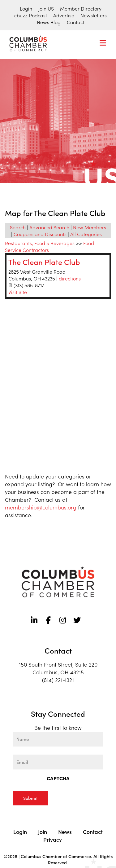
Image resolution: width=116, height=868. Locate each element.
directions (70, 278)
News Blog (49, 22)
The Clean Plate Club (44, 262)
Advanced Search (49, 227)
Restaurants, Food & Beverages (40, 243)
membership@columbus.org (41, 507)
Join (43, 832)
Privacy (53, 839)
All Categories (86, 234)
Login (26, 8)
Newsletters (94, 15)
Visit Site (18, 292)
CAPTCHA (58, 778)
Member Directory (81, 8)
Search (18, 227)
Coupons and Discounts (40, 234)
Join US (46, 8)
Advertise (64, 15)
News (65, 832)
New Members (90, 227)
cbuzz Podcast (31, 15)
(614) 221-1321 (58, 680)
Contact (76, 22)
